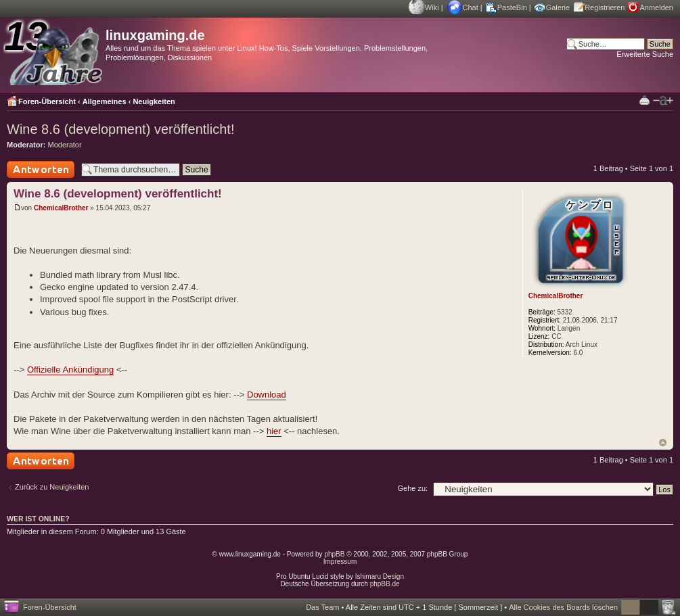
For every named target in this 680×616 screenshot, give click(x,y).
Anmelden (656, 7)
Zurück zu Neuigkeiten (52, 487)
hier (274, 431)
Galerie (558, 7)
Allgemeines (105, 101)
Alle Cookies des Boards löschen (563, 607)
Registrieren (605, 7)
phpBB (334, 554)
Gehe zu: (412, 488)
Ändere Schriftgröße (663, 101)
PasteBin (512, 7)
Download (267, 395)
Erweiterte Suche (645, 54)
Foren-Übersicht (47, 101)
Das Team (322, 607)
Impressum (340, 562)
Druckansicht (644, 100)
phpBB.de (385, 584)
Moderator (65, 145)
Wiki (432, 7)
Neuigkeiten (154, 101)
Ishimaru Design (380, 576)
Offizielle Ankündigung (70, 370)
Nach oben (663, 443)
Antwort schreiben (41, 169)
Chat (471, 7)
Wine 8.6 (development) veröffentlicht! (120, 129)
